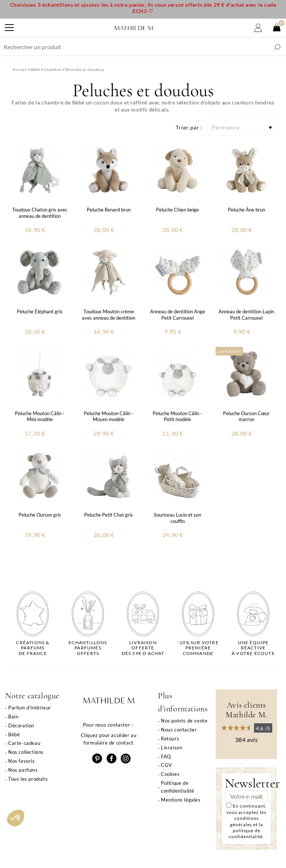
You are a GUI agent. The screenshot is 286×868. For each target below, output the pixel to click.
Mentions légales (181, 800)
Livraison (171, 748)
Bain (13, 717)
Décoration (21, 726)
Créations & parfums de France (33, 648)
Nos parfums (23, 770)
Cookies (170, 774)
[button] (16, 818)
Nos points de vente (184, 721)
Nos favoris (22, 761)
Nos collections (26, 752)
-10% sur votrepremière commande (198, 648)
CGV (166, 765)
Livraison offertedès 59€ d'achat (143, 648)
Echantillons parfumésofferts (88, 648)
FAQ (166, 756)
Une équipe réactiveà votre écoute (253, 648)
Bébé (14, 734)
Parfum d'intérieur (30, 708)
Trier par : (189, 127)
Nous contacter (179, 730)
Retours (170, 739)
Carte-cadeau (24, 743)
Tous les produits (28, 779)
